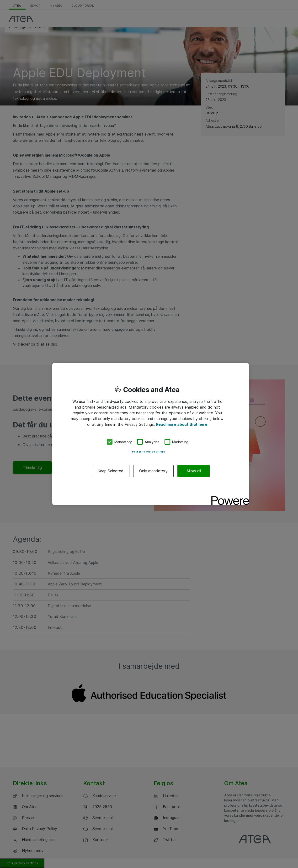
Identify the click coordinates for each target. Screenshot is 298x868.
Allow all (194, 471)
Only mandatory (153, 471)
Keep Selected (111, 471)
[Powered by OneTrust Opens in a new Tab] (229, 497)
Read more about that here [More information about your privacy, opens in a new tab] (182, 424)
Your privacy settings (148, 452)
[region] (151, 434)
